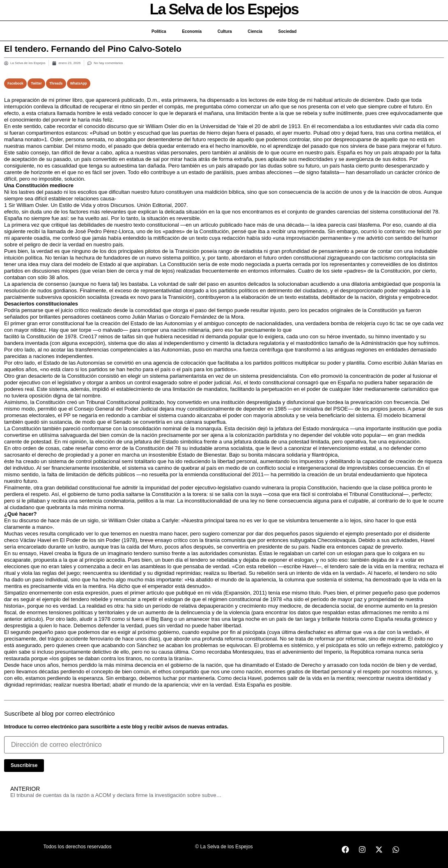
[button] (15, 84)
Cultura (225, 31)
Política (158, 31)
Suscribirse (24, 765)
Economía (191, 31)
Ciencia (256, 31)
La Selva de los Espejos (224, 9)
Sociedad (288, 31)
